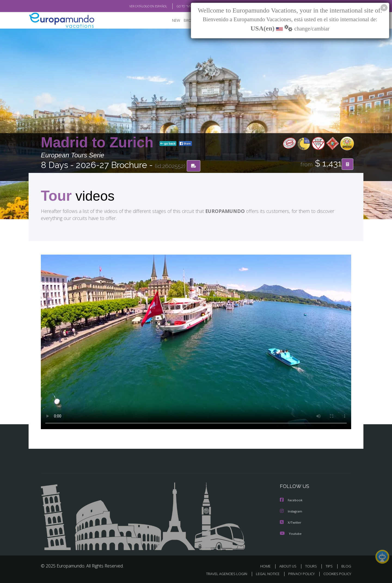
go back (168, 144)
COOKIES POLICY (336, 574)
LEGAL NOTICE (264, 574)
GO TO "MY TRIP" (179, 6)
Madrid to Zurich (99, 143)
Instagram (292, 512)
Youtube (291, 533)
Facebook (292, 501)
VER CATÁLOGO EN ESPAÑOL (136, 6)
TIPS (330, 566)
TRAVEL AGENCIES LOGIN (221, 574)
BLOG (346, 566)
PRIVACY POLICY (299, 574)
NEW (176, 21)
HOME (267, 566)
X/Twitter (291, 523)
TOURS (312, 566)
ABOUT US (289, 566)
